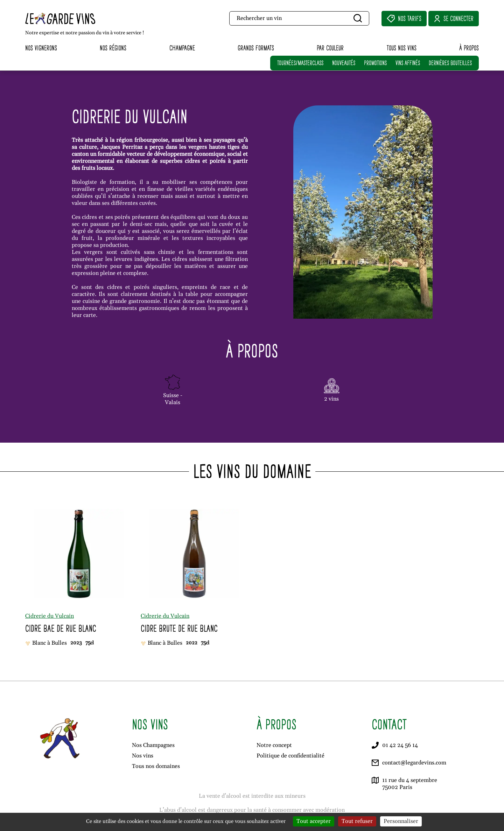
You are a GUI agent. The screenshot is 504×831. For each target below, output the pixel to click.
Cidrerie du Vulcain (50, 616)
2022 (192, 643)
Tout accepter (314, 821)
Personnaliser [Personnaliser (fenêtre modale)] (401, 821)
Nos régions (113, 48)
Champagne (182, 48)
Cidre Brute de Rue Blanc (179, 628)
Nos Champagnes (153, 745)
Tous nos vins (402, 48)
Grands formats (256, 48)
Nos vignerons (41, 48)
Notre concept (274, 745)
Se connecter (454, 19)
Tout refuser (357, 821)
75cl (90, 643)
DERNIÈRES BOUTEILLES (450, 63)
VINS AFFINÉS (408, 63)
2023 (76, 643)
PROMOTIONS (375, 63)
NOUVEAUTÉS (344, 63)
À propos (469, 48)
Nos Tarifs (404, 19)
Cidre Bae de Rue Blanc (61, 628)
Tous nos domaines (156, 766)
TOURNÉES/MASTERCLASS (300, 63)
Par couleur (330, 48)
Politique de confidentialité (290, 756)
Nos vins (143, 756)
